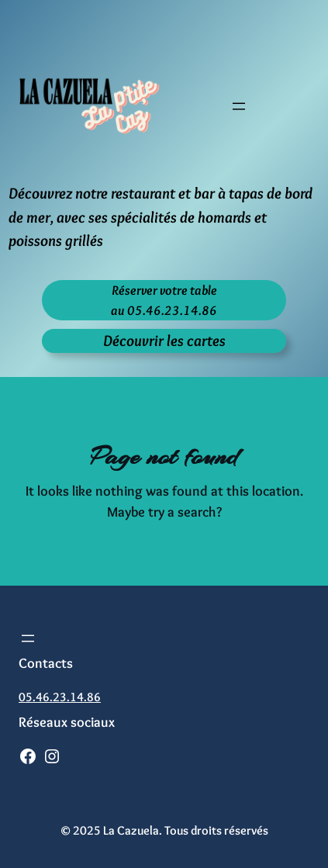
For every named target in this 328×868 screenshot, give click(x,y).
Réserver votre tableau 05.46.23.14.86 (164, 300)
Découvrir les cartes (164, 340)
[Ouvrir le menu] (239, 106)
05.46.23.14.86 (60, 697)
